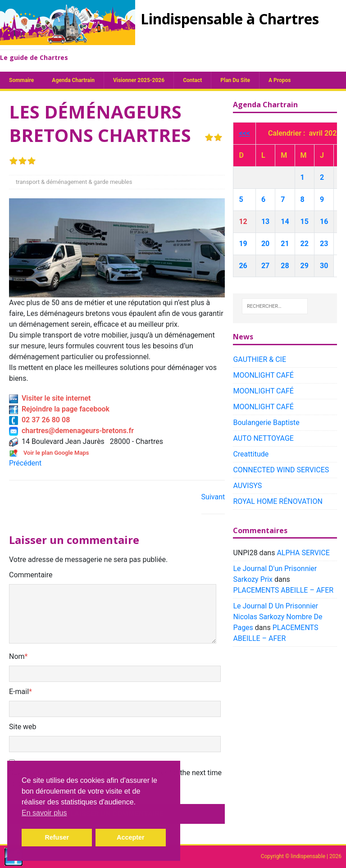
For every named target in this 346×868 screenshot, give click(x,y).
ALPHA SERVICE (303, 553)
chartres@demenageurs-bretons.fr (71, 431)
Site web (23, 727)
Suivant (213, 497)
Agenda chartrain (73, 80)
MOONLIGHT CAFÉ (263, 375)
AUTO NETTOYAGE (263, 438)
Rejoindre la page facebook (59, 409)
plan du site (235, 80)
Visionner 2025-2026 (139, 80)
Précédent (25, 463)
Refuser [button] (57, 837)
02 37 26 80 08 (39, 420)
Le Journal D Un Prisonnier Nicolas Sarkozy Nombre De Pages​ (278, 617)
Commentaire (31, 575)
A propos (280, 80)
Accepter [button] (131, 837)
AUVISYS (247, 486)
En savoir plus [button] (44, 813)
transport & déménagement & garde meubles (74, 182)
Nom (17, 656)
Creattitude (251, 454)
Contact (192, 80)
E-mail (19, 692)
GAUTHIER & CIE (259, 359)
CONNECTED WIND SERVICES (281, 470)
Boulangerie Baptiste (266, 423)
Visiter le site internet (50, 398)
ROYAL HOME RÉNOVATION (278, 501)
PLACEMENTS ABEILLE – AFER (283, 590)
